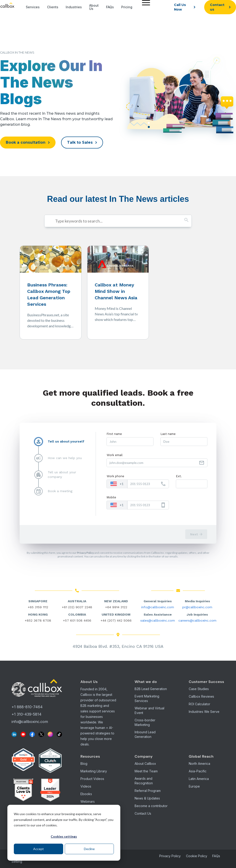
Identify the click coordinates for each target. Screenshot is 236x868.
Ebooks (86, 794)
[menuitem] (145, 7)
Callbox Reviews (201, 696)
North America (199, 764)
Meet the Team (146, 771)
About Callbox (145, 764)
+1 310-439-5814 (27, 714)
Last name (168, 434)
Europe (194, 786)
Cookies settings (64, 836)
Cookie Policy (197, 856)
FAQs (216, 856)
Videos (86, 786)
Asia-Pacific (198, 771)
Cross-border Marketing (145, 722)
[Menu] (145, 2)
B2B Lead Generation (151, 689)
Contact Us (143, 813)
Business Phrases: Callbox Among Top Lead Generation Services (49, 294)
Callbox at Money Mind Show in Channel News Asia (116, 291)
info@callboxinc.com (158, 607)
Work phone (115, 476)
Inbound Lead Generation (145, 734)
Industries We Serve (204, 712)
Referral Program (148, 791)
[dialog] (64, 833)
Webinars (88, 801)
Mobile (111, 497)
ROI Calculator (199, 704)
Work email (115, 455)
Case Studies (199, 689)
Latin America (199, 779)
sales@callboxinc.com (158, 620)
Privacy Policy (85, 553)
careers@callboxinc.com (197, 620)
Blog (84, 764)
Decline (89, 849)
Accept (38, 849)
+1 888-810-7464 (27, 707)
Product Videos (92, 779)
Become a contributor (151, 806)
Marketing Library (94, 771)
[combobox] (117, 484)
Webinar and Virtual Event (149, 710)
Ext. (179, 476)
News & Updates (147, 798)
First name (114, 434)
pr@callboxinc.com (197, 607)
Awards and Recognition (144, 781)
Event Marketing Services (147, 698)
